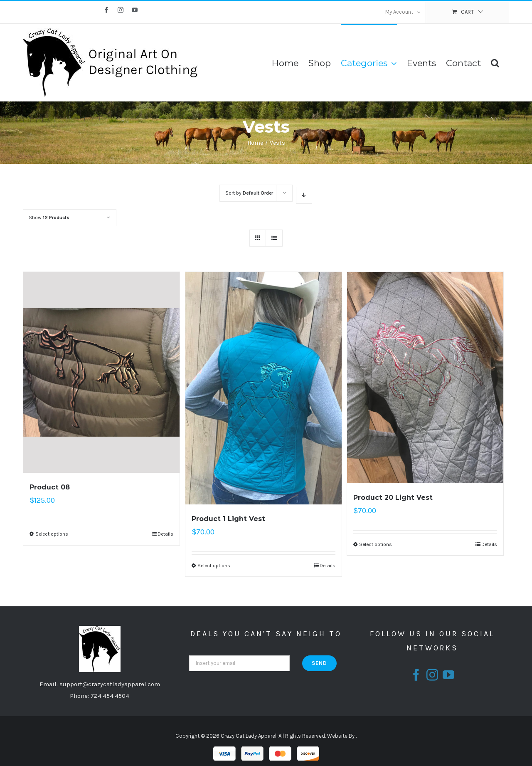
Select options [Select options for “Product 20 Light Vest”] (376, 544)
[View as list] (274, 238)
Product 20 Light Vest (393, 498)
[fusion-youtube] (448, 675)
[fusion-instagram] (432, 675)
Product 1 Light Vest (228, 519)
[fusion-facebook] (416, 675)
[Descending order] (304, 195)
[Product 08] (101, 372)
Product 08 (50, 487)
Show (49, 217)
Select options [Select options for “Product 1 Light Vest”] (214, 566)
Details (165, 534)
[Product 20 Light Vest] (425, 378)
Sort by (249, 193)
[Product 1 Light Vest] (264, 388)
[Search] (495, 62)
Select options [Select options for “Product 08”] (52, 534)
